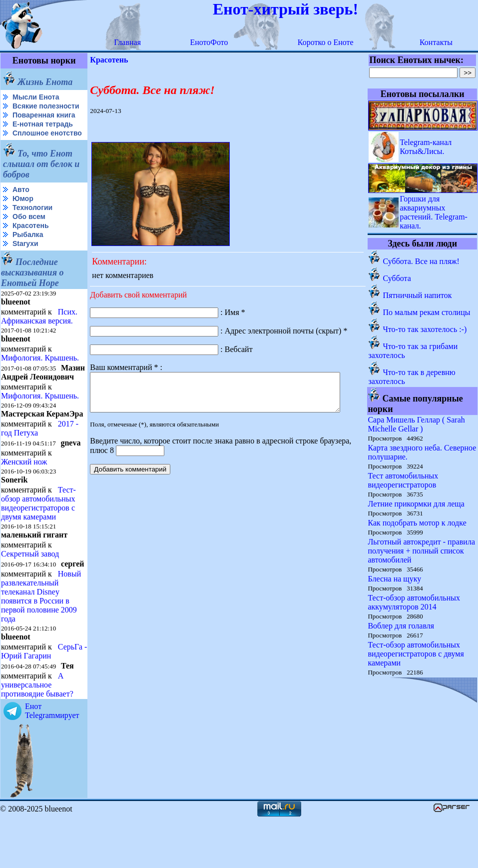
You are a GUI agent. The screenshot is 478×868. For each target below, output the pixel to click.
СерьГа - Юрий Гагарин (27, 701)
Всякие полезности (23, 110)
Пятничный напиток (418, 295)
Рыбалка (28, 250)
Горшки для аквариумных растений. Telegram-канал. (434, 212)
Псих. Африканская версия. (39, 332)
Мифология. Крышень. (40, 374)
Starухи (25, 259)
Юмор (23, 214)
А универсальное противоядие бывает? (37, 735)
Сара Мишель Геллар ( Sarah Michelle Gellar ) (417, 424)
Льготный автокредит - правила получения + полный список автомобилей (422, 551)
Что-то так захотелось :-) (425, 329)
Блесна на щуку (395, 579)
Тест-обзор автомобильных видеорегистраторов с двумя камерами (38, 536)
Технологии (32, 223)
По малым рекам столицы (427, 312)
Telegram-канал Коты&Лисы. (426, 147)
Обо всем (29, 232)
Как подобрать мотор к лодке (417, 523)
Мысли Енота (36, 97)
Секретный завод (30, 587)
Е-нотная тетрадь (43, 132)
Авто (21, 205)
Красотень (31, 241)
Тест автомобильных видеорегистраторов (403, 480)
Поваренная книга (44, 123)
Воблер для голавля (401, 626)
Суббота (397, 278)
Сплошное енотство (26, 145)
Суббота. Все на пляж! (421, 261)
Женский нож (24, 495)
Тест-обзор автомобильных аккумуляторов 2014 (414, 602)
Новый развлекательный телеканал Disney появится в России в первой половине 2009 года (41, 637)
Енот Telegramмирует (52, 761)
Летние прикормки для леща (416, 504)
